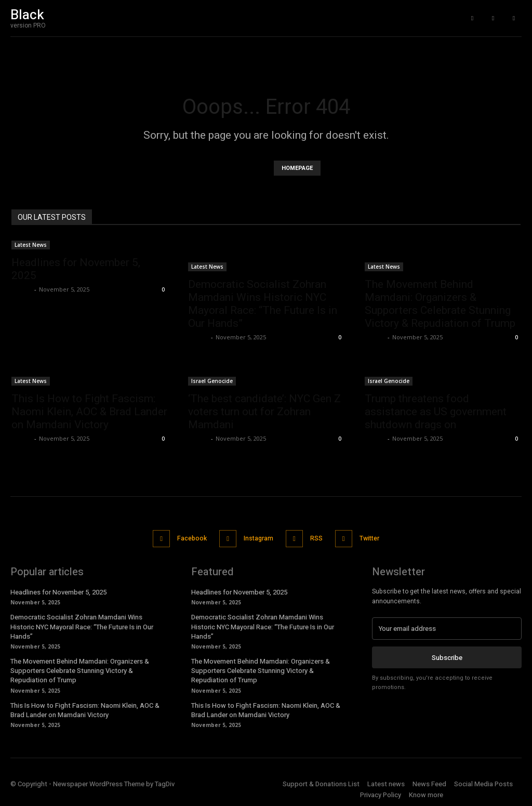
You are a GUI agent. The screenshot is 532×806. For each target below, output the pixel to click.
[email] (447, 626)
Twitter (374, 537)
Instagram (257, 537)
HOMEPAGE (297, 168)
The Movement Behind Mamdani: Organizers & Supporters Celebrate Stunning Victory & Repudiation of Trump (440, 304)
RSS (318, 537)
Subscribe (447, 654)
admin (22, 289)
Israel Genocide (212, 381)
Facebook (186, 537)
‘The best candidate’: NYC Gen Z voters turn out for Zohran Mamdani (264, 412)
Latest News (31, 245)
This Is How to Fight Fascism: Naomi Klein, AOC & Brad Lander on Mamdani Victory (89, 412)
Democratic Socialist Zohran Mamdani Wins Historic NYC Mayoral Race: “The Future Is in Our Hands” (263, 304)
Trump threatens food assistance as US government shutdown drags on (436, 412)
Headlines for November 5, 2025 (58, 590)
